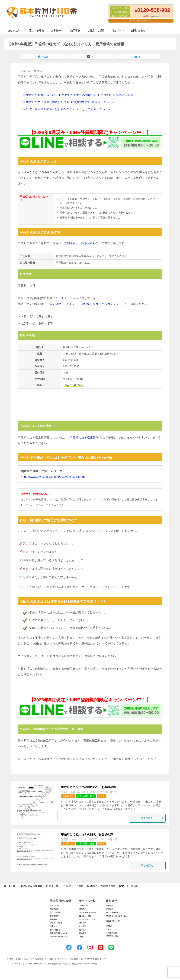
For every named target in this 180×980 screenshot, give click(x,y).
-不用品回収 (83, 906)
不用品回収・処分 (86, 796)
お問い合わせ (138, 30)
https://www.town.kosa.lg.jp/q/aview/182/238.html (53, 477)
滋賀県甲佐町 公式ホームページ (94, 102)
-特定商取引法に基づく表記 (117, 916)
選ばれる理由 (37, 30)
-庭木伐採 (83, 930)
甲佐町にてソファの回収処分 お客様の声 (89, 787)
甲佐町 (101, 796)
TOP (66, 886)
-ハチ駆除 (83, 926)
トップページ (55, 906)
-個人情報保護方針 (113, 912)
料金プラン (118, 30)
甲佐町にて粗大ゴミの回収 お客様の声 (87, 834)
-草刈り (82, 937)
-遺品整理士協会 (112, 936)
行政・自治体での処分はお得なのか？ (51, 109)
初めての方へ (15, 30)
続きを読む (152, 818)
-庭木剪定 (83, 933)
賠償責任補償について (59, 933)
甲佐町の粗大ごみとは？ (42, 95)
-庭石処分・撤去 (85, 916)
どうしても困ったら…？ (95, 109)
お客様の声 (57, 30)
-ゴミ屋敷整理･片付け (87, 912)
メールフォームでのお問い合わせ (142, 21)
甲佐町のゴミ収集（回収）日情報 (48, 102)
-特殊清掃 (83, 923)
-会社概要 (110, 906)
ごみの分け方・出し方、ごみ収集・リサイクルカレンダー (84, 304)
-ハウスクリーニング (87, 919)
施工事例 (75, 30)
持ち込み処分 (125, 95)
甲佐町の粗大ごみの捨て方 (79, 95)
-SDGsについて (112, 929)
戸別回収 (106, 95)
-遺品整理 (83, 909)
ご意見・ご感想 (96, 30)
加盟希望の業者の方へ (59, 937)
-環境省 (109, 926)
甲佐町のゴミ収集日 (83, 438)
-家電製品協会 (111, 933)
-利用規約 (110, 909)
